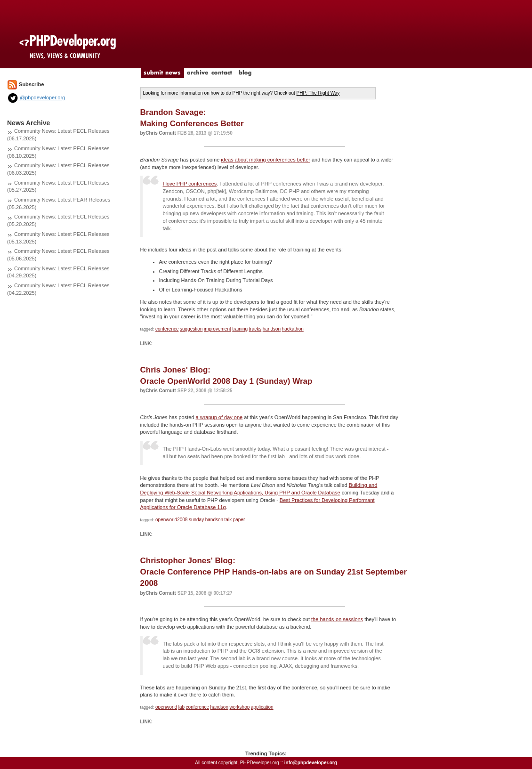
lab (181, 707)
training (240, 329)
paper (239, 520)
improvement (218, 329)
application (262, 707)
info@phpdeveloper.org (311, 763)
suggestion (191, 329)
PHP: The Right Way (318, 93)
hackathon (293, 329)
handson (272, 329)
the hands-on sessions (337, 619)
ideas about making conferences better (266, 160)
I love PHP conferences (190, 184)
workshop (239, 707)
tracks (255, 329)
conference (167, 329)
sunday (196, 520)
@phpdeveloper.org (36, 97)
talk (228, 520)
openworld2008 (171, 520)
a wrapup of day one (219, 417)
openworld (166, 707)
